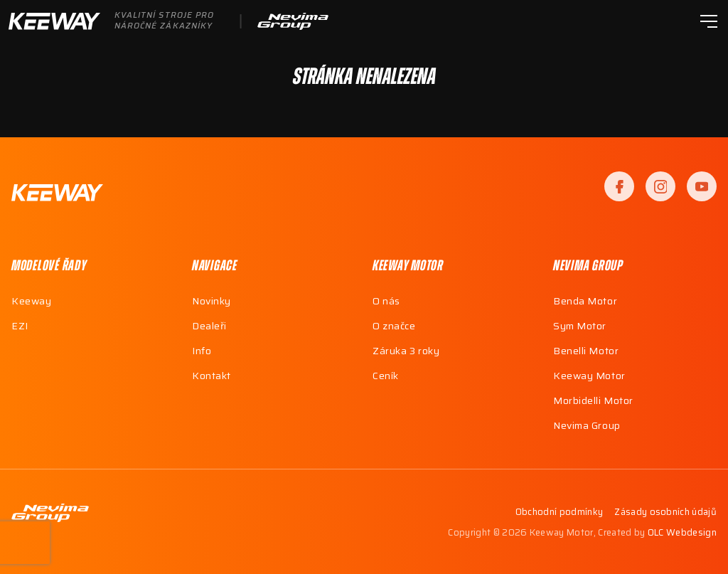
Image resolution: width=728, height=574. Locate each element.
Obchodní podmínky (559, 512)
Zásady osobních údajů (665, 512)
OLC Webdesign (682, 532)
